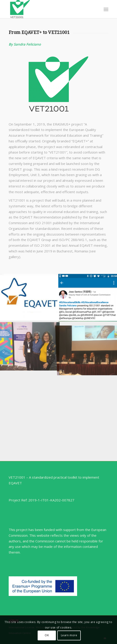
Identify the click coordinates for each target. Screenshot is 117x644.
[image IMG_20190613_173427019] (29, 344)
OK (47, 635)
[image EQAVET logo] (29, 297)
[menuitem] (105, 9)
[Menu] (105, 9)
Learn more (69, 635)
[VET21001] (48, 9)
